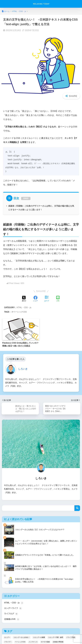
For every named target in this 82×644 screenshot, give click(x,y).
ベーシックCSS (20, 312)
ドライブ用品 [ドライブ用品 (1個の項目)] (71, 638)
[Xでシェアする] (24, 299)
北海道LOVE (12, 620)
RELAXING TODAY (41, 4)
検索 (77, 508)
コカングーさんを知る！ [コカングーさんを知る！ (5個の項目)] (22, 638)
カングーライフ (13, 609)
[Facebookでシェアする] (35, 299)
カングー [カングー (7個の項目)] (7, 638)
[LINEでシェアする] (58, 299)
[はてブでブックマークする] (47, 299)
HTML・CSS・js (24, 307)
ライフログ (11, 614)
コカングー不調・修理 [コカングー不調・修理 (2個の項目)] (56, 638)
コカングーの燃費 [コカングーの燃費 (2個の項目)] (39, 638)
